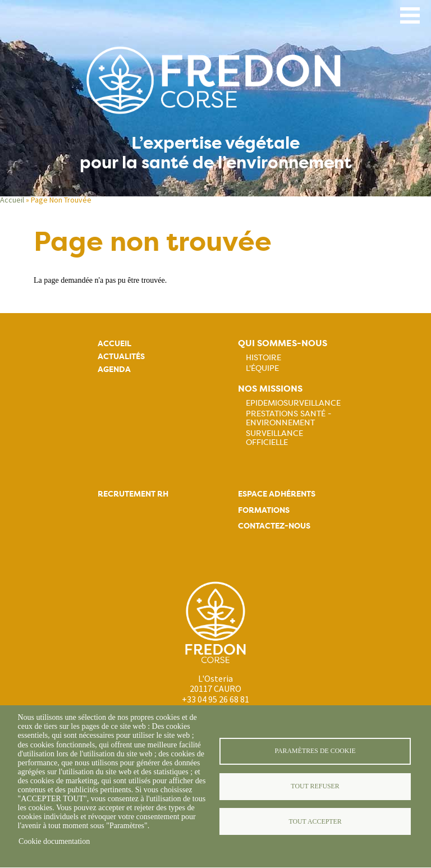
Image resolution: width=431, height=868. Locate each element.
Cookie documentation (54, 841)
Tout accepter (315, 821)
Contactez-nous (274, 526)
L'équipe (262, 368)
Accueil (12, 200)
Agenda (114, 369)
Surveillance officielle (274, 438)
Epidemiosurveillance (293, 403)
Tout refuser (315, 786)
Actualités (121, 357)
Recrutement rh (133, 494)
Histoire (263, 357)
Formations (264, 510)
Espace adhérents (277, 494)
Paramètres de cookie (315, 751)
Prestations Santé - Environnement (289, 418)
